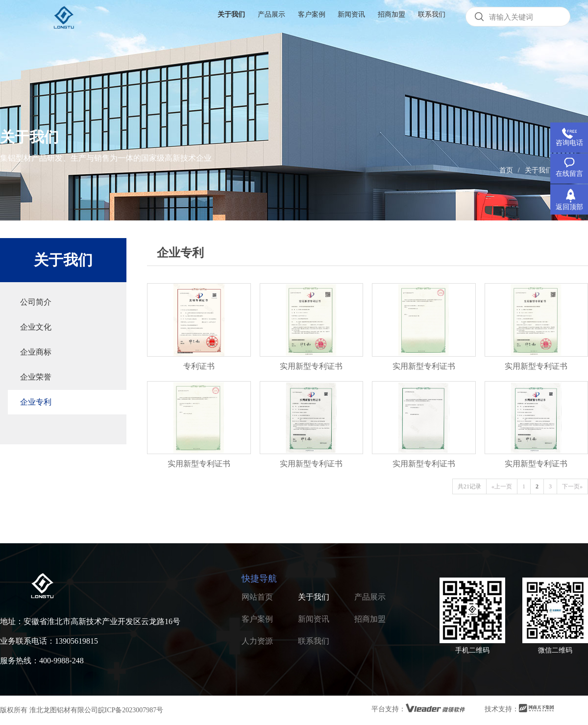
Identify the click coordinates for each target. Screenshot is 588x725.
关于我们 (539, 170)
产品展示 (370, 597)
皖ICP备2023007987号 (131, 710)
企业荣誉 (36, 377)
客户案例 (257, 619)
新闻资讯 (314, 619)
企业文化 (36, 327)
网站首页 (257, 597)
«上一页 (502, 486)
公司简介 (36, 302)
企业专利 (36, 402)
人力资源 (257, 641)
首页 (506, 170)
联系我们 (314, 641)
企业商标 (36, 352)
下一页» (572, 486)
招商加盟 (370, 619)
